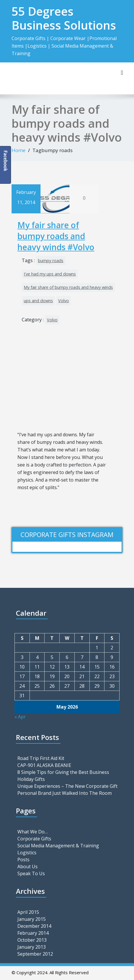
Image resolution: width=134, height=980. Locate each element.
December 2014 (34, 926)
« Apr (20, 717)
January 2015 (32, 919)
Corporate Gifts (34, 839)
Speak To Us (31, 873)
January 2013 (32, 947)
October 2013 (32, 940)
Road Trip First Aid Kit (41, 758)
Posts (23, 860)
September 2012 (35, 954)
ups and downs (38, 301)
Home (19, 150)
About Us (27, 866)
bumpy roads (51, 261)
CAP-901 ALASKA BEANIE (44, 765)
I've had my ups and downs (50, 274)
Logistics (27, 853)
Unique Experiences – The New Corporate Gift (67, 786)
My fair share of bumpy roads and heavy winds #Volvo (56, 236)
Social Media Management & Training (58, 846)
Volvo (64, 301)
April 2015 (28, 912)
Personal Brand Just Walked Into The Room (65, 793)
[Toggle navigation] (122, 73)
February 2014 (33, 933)
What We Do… (33, 832)
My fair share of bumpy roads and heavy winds (68, 287)
